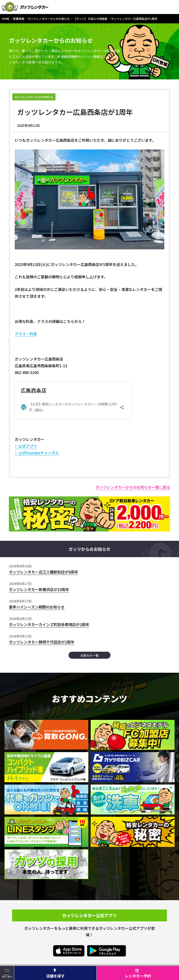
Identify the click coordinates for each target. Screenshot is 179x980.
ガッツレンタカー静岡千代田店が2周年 (42, 642)
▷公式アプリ (26, 446)
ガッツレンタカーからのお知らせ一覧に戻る (133, 487)
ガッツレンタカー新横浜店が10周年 (39, 589)
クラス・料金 (26, 334)
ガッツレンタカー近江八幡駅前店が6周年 (43, 572)
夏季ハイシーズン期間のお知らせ (37, 607)
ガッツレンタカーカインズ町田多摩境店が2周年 (49, 624)
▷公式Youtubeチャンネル (37, 453)
